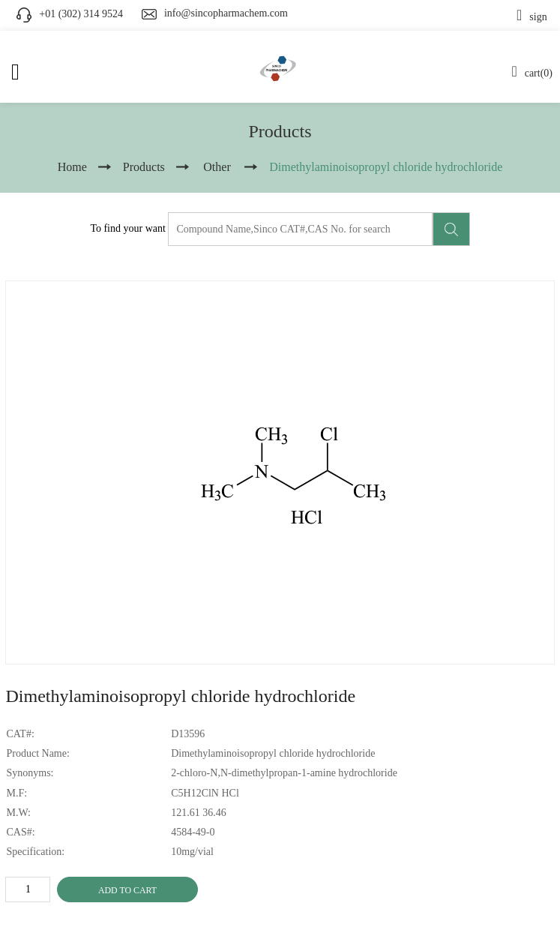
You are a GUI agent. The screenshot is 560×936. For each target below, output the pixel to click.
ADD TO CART (127, 890)
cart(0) (532, 73)
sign (532, 17)
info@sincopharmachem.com (226, 13)
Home (72, 167)
